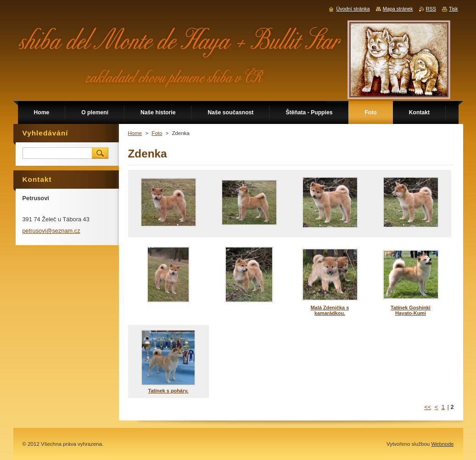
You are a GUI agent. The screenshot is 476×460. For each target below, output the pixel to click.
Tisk (454, 9)
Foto (157, 133)
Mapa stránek (398, 9)
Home (135, 133)
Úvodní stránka (353, 9)
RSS (431, 9)
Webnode (442, 444)
